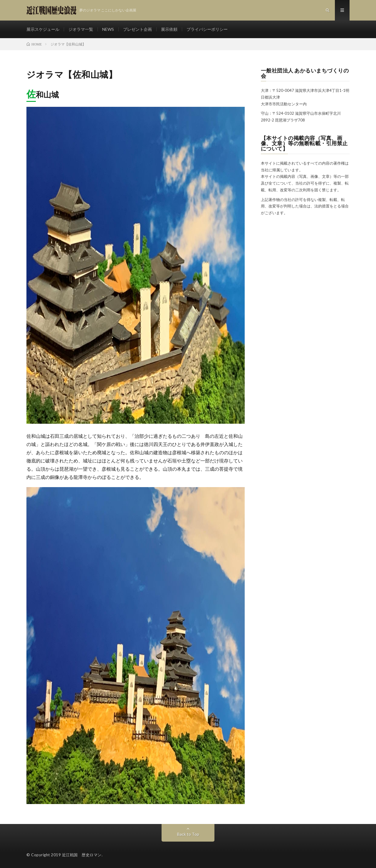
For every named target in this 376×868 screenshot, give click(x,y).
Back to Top (188, 834)
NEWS (108, 29)
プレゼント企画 (137, 29)
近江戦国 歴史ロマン (82, 855)
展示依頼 (169, 29)
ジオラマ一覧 (81, 29)
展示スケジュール (43, 29)
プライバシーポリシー (207, 29)
